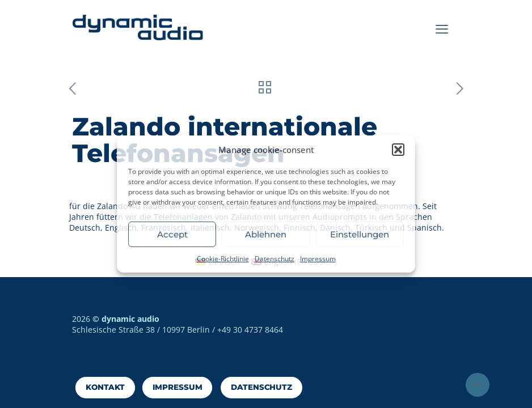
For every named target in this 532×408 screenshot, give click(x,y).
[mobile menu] (442, 28)
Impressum (318, 259)
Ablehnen (266, 234)
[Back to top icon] (478, 385)
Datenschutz (275, 259)
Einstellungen (360, 234)
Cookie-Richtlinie (223, 259)
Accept (172, 234)
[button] (398, 150)
